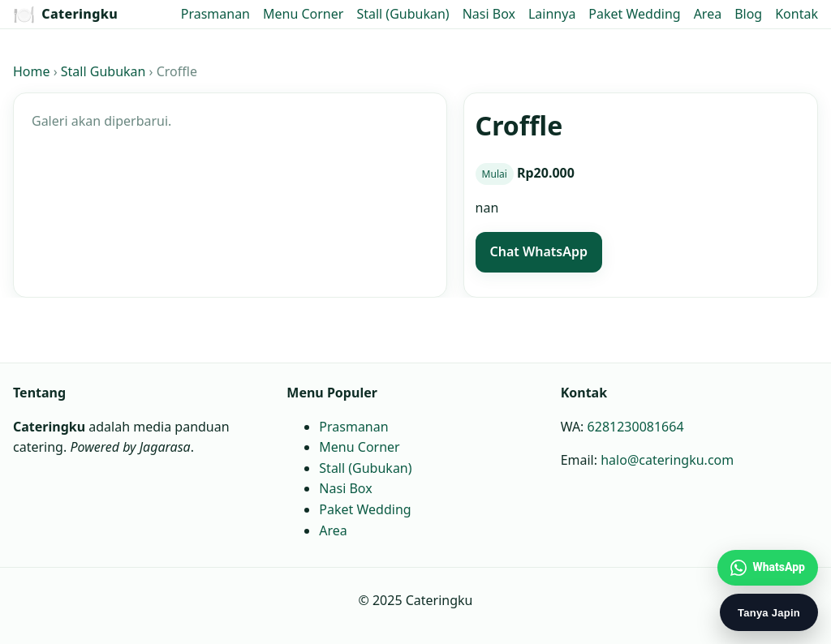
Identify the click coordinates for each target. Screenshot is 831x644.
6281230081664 (636, 426)
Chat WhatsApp (539, 251)
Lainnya (552, 14)
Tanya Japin (769, 613)
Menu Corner (303, 14)
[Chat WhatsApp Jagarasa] (768, 568)
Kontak (797, 14)
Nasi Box (489, 14)
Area (708, 14)
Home (32, 71)
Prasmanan (215, 14)
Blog (748, 14)
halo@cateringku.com (667, 460)
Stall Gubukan (103, 71)
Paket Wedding (634, 14)
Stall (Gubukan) (403, 14)
